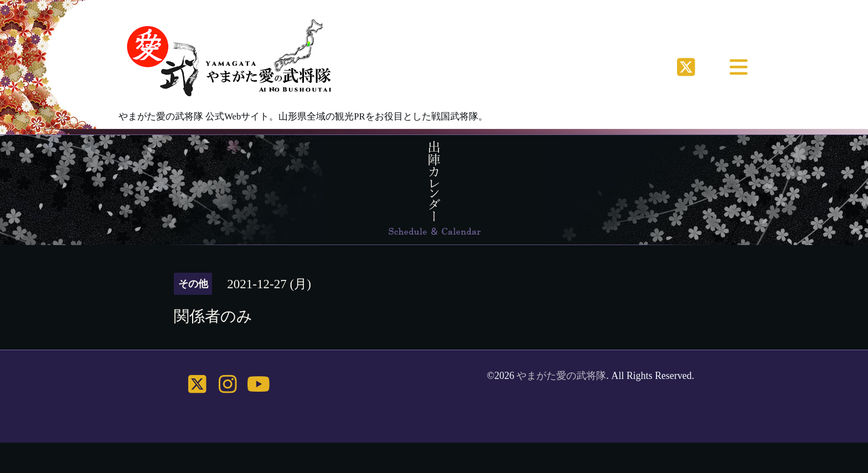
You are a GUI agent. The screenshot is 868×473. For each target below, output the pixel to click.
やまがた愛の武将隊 (561, 376)
